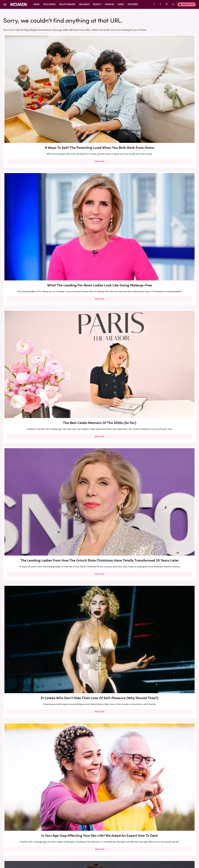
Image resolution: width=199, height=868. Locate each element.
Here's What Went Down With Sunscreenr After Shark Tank (99, 697)
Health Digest (103, 845)
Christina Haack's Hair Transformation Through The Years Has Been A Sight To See (34, 547)
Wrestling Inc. (160, 845)
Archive (95, 826)
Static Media (83, 831)
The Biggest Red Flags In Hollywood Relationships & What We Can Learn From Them (165, 547)
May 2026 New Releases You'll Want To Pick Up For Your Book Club (99, 387)
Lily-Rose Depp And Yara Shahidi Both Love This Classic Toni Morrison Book (99, 547)
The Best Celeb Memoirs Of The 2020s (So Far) (165, 76)
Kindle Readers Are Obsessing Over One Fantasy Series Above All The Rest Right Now (99, 235)
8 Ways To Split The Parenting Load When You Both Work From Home (34, 76)
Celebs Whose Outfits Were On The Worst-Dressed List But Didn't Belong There (165, 389)
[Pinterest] (161, 5)
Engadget (37, 845)
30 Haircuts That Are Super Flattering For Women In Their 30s (165, 697)
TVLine (59, 845)
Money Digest (120, 845)
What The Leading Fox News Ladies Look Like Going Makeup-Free (99, 76)
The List (147, 845)
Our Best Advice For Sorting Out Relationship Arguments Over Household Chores (99, 468)
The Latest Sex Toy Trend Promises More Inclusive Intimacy (165, 232)
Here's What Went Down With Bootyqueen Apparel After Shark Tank (34, 699)
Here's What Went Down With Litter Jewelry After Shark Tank (165, 776)
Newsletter (187, 4)
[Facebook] (154, 5)
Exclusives (49, 4)
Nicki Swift (135, 845)
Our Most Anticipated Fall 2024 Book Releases (165, 623)
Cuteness (70, 845)
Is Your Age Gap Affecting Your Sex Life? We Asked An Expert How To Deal (165, 156)
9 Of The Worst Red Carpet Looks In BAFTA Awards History (34, 232)
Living (121, 4)
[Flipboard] (167, 5)
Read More (34, 103)
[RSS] (173, 5)
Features (133, 4)
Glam (80, 845)
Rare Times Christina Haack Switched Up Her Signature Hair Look (34, 468)
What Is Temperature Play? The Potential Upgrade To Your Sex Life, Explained (34, 310)
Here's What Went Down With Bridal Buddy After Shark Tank (34, 623)
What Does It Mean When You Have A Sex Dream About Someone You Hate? (99, 310)
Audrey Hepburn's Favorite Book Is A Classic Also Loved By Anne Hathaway (34, 389)
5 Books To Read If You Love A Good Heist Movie (34, 776)
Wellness (84, 4)
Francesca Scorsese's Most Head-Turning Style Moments (99, 776)
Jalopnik (48, 845)
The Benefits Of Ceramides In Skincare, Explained (165, 308)
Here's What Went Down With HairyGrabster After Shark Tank (99, 623)
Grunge (89, 845)
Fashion (109, 4)
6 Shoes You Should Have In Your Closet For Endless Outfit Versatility (165, 465)
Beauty (97, 4)
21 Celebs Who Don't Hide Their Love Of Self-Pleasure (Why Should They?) (99, 156)
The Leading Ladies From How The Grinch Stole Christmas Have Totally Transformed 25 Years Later (34, 156)
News (37, 4)
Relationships (67, 4)
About (84, 826)
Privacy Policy (110, 826)
